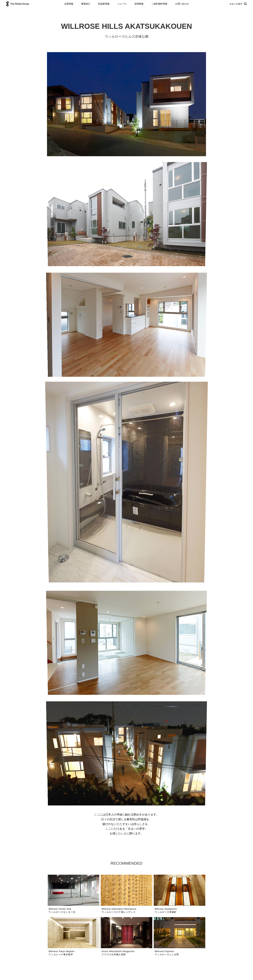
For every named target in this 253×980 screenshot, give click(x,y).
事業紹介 (86, 4)
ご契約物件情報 (159, 4)
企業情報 (69, 4)
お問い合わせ (182, 4)
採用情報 (139, 4)
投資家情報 (104, 4)
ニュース (122, 4)
